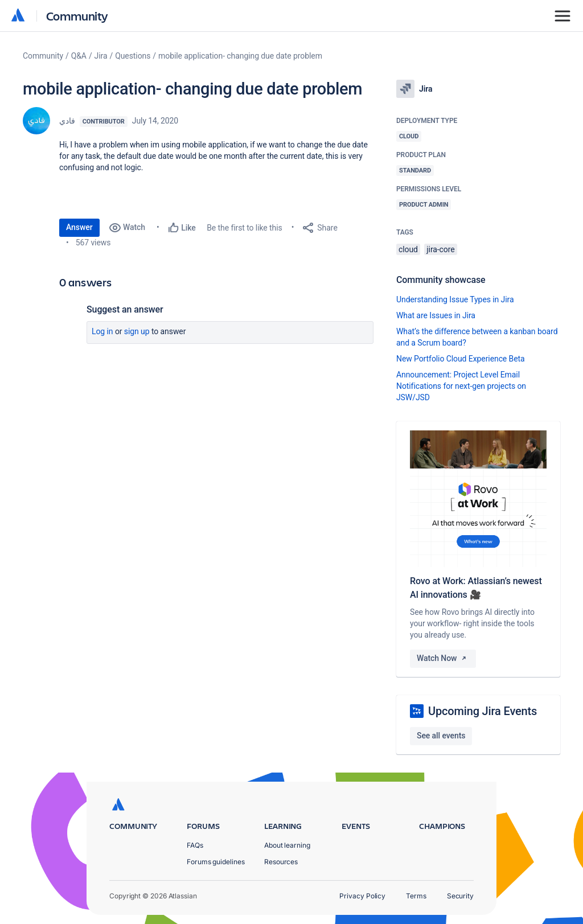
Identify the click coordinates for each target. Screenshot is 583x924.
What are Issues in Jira (436, 315)
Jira (101, 56)
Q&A (79, 56)
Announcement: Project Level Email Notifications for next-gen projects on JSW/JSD (461, 386)
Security (460, 896)
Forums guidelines (216, 862)
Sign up (137, 331)
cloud (408, 249)
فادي (67, 121)
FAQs (195, 845)
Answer (79, 227)
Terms (416, 896)
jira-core (440, 249)
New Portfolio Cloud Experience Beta (461, 359)
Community (77, 16)
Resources (281, 862)
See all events (441, 736)
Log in (102, 331)
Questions (133, 56)
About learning (287, 845)
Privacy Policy (362, 896)
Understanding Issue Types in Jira (455, 299)
